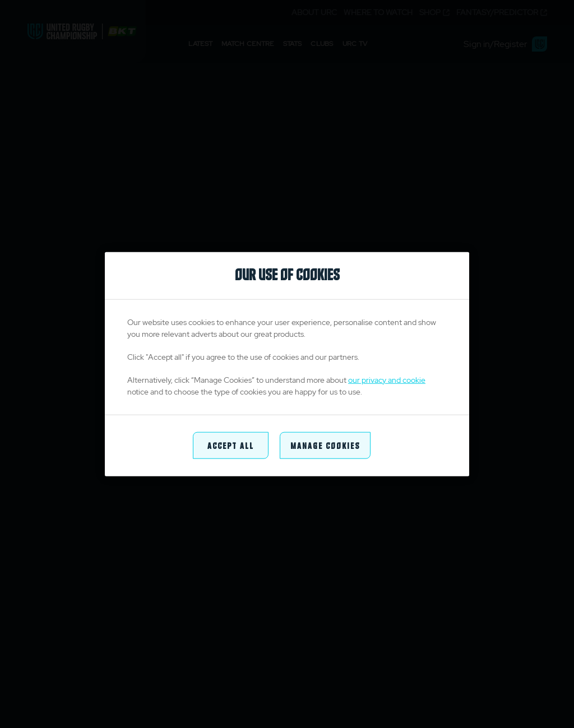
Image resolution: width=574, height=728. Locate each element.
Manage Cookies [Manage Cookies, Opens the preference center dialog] (325, 445)
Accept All (231, 445)
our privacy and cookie (387, 379)
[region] (287, 364)
